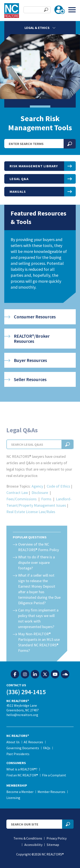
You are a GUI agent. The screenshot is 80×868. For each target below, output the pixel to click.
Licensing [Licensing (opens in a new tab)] (13, 798)
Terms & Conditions (28, 838)
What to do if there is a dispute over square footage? (36, 570)
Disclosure (40, 500)
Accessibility (33, 845)
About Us (13, 742)
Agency (37, 494)
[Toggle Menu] (72, 10)
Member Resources (51, 792)
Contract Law (17, 500)
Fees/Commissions (22, 507)
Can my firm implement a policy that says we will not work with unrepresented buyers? (38, 626)
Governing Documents (23, 748)
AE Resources (33, 742)
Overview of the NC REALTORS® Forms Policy (39, 555)
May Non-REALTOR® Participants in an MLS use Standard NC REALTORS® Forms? (39, 650)
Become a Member (20, 792)
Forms (46, 507)
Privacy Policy (57, 838)
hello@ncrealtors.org (22, 715)
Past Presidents (18, 754)
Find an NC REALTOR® (22, 775)
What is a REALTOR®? (22, 769)
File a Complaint (54, 775)
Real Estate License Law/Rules (31, 519)
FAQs (47, 748)
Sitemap (53, 845)
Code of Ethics (58, 494)
